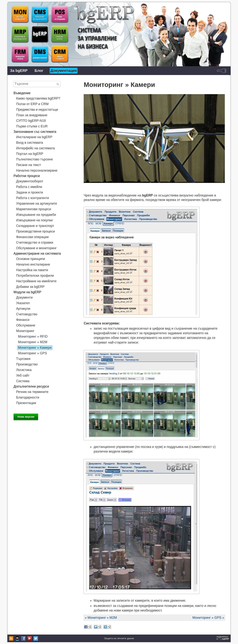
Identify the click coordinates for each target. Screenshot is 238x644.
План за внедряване (32, 115)
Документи (24, 297)
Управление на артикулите (37, 204)
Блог (39, 71)
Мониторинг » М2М (33, 342)
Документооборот (30, 181)
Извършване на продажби (36, 215)
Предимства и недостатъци (37, 110)
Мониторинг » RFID (33, 336)
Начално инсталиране (33, 264)
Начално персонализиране (37, 170)
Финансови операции (32, 237)
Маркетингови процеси (34, 209)
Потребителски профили (35, 276)
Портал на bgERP (30, 154)
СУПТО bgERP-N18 (31, 121)
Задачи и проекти (30, 192)
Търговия (23, 359)
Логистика (24, 370)
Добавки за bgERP (30, 287)
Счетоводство (27, 314)
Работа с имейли (29, 187)
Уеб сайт (23, 375)
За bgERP (19, 71)
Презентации (26, 403)
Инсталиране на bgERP (34, 137)
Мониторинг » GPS (33, 353)
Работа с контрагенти (33, 198)
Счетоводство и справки (35, 243)
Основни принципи (31, 259)
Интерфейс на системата (36, 148)
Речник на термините (32, 392)
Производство (27, 364)
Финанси (23, 320)
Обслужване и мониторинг (36, 248)
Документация (64, 71)
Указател (23, 303)
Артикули (23, 309)
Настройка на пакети (32, 270)
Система (23, 381)
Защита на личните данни (119, 638)
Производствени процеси (36, 231)
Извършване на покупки (34, 220)
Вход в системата (30, 143)
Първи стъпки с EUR (32, 126)
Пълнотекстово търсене (34, 159)
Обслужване (26, 325)
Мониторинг (25, 331)
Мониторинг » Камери (35, 348)
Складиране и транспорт (35, 226)
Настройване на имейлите (36, 281)
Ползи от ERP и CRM (32, 104)
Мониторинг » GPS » (208, 618)
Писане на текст (29, 165)
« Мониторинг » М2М (101, 618)
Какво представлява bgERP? (38, 98)
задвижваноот (223, 638)
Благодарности (28, 397)
